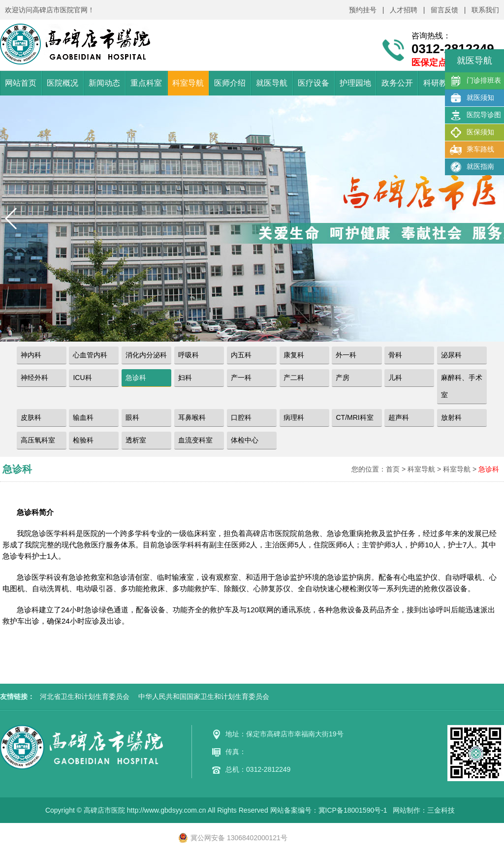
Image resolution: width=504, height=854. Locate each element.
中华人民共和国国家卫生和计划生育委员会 (204, 696)
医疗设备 (314, 83)
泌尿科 (451, 355)
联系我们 (485, 10)
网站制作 (407, 810)
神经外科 (34, 378)
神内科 (31, 355)
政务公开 (397, 83)
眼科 (132, 417)
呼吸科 (189, 355)
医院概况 (63, 83)
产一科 (241, 378)
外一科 (346, 355)
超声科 (399, 417)
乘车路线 (472, 150)
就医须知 (472, 98)
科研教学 (439, 83)
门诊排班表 (475, 81)
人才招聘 (404, 10)
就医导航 (272, 83)
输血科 (83, 417)
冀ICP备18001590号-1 (353, 810)
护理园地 (355, 83)
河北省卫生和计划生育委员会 (85, 696)
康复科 (294, 355)
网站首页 (21, 83)
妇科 (185, 378)
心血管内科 (90, 355)
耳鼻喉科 (192, 417)
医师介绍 (230, 83)
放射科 (451, 417)
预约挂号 (363, 10)
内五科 (241, 355)
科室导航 (188, 83)
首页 (393, 469)
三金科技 (441, 810)
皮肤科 (31, 417)
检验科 (83, 440)
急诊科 (136, 378)
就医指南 (472, 167)
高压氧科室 (38, 440)
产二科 (294, 378)
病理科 (294, 417)
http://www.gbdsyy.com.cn (167, 810)
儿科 (395, 378)
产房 (343, 378)
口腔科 (241, 417)
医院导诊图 (475, 115)
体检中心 (245, 440)
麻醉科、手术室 (462, 386)
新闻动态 (104, 83)
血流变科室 (195, 440)
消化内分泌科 (146, 355)
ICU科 (82, 378)
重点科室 (146, 83)
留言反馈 (444, 10)
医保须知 (472, 132)
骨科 (395, 355)
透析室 (136, 440)
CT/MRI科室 (354, 417)
